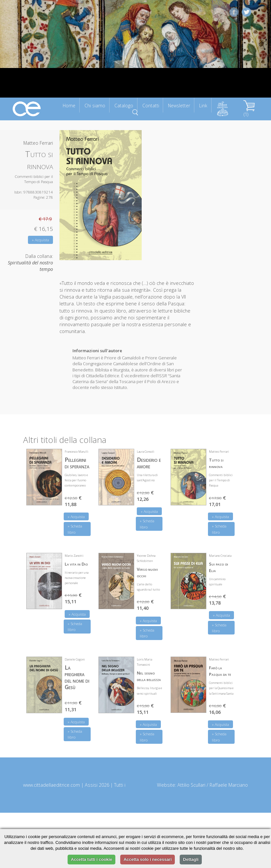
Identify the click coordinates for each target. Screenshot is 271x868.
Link (203, 106)
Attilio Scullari (191, 785)
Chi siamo (95, 106)
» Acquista (40, 240)
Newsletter (179, 106)
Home (69, 106)
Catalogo (124, 106)
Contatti (151, 106)
